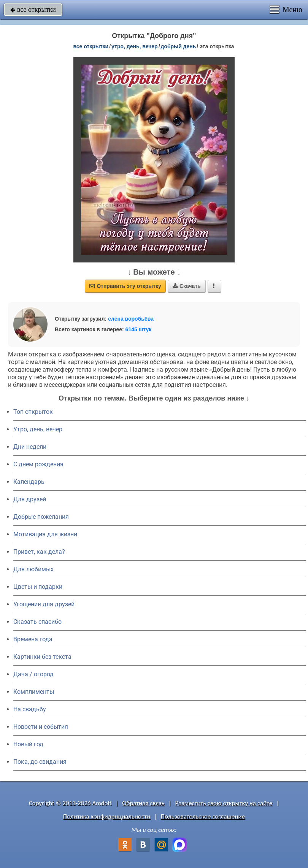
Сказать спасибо (37, 622)
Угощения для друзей (44, 604)
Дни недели (30, 447)
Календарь (29, 482)
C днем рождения (38, 464)
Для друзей (30, 499)
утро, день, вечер (135, 46)
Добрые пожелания (41, 517)
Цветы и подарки (38, 587)
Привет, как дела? (39, 552)
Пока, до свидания (40, 762)
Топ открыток (33, 412)
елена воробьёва (131, 319)
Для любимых (33, 569)
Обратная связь (143, 803)
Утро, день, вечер (38, 429)
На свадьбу (30, 709)
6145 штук (139, 329)
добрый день (179, 46)
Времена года (33, 639)
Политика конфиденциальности (107, 816)
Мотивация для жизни (45, 534)
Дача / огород (33, 674)
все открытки (33, 10)
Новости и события (41, 727)
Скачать (187, 286)
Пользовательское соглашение (203, 816)
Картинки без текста (42, 657)
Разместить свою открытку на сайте (224, 803)
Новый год (28, 744)
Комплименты (34, 692)
